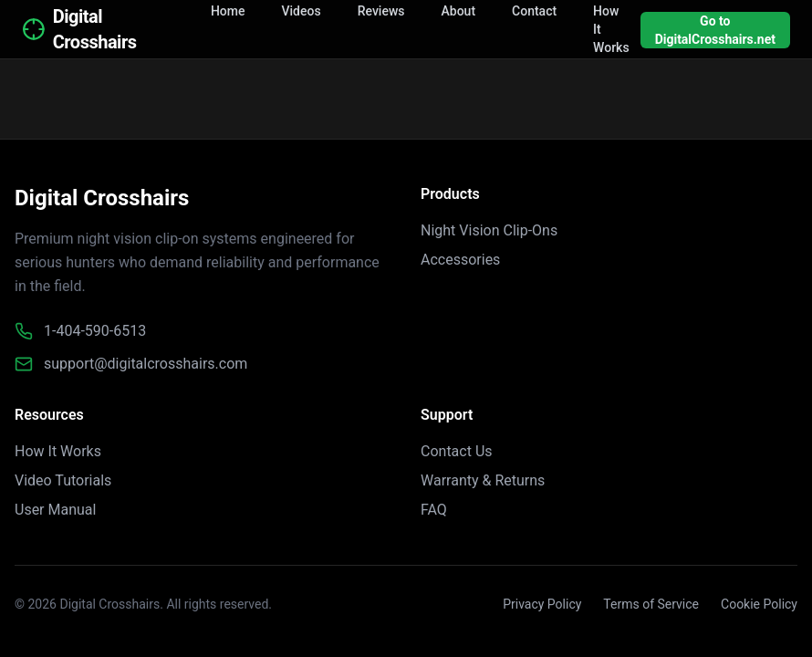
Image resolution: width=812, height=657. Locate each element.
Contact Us (457, 451)
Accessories (460, 260)
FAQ (434, 510)
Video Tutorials (63, 480)
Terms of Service (651, 604)
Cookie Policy (759, 604)
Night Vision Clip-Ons (489, 230)
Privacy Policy (542, 604)
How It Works (58, 451)
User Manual (55, 510)
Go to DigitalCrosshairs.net (715, 30)
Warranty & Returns (483, 480)
